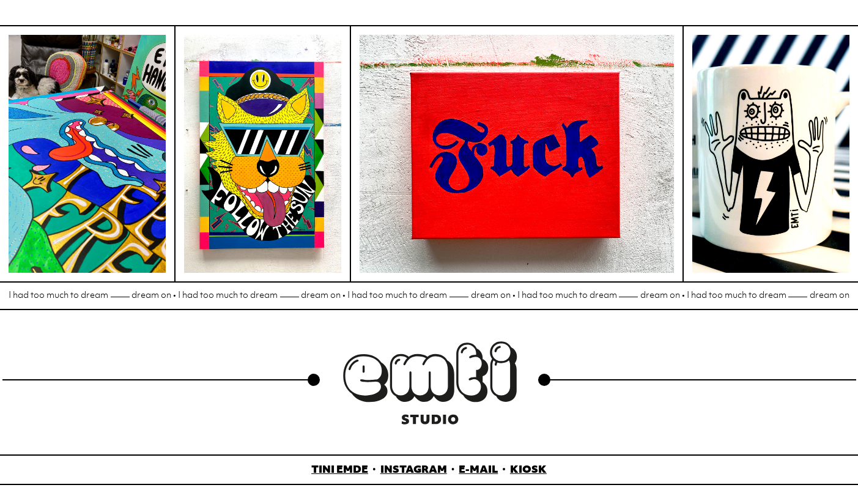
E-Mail (478, 470)
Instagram (414, 470)
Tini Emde (340, 470)
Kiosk (528, 470)
